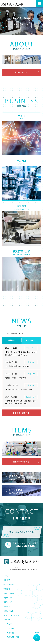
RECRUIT (25, 477)
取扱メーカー (9, 598)
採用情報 (7, 589)
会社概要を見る (21, 72)
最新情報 (12, 340)
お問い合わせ (9, 611)
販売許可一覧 (9, 585)
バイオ (9, 624)
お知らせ (7, 606)
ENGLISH (25, 491)
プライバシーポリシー (12, 615)
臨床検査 (10, 633)
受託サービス (9, 602)
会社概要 (7, 580)
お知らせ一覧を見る (21, 413)
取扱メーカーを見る (21, 462)
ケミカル (10, 628)
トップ (6, 576)
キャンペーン (31, 340)
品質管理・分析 (13, 637)
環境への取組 (9, 593)
